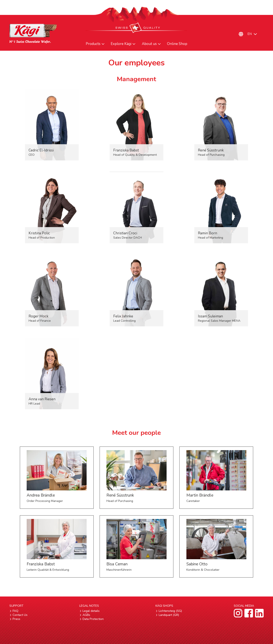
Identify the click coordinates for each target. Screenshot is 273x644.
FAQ (15, 611)
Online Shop (177, 44)
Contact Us (20, 615)
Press (16, 619)
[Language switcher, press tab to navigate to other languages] (254, 34)
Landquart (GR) (169, 615)
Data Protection (93, 619)
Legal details (91, 611)
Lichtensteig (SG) (170, 611)
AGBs (86, 615)
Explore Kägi (121, 44)
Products (93, 44)
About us (149, 44)
